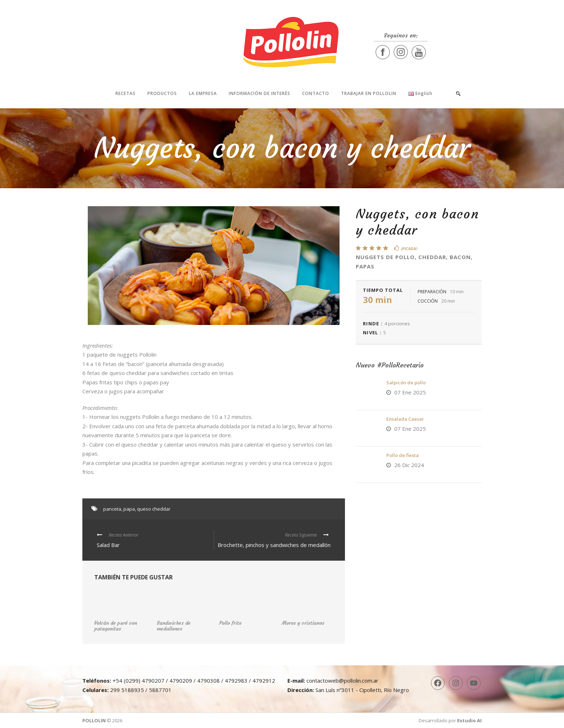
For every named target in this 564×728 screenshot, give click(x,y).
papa (129, 509)
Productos (162, 93)
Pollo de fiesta (402, 455)
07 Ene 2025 (410, 392)
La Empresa (203, 93)
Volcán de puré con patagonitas (116, 626)
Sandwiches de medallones (174, 626)
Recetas (126, 93)
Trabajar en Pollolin (369, 93)
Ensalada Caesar (405, 419)
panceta (112, 509)
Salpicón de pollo (406, 383)
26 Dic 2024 (409, 465)
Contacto (316, 93)
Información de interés (260, 93)
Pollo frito (230, 623)
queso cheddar (154, 509)
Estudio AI (469, 720)
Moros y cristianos (303, 623)
